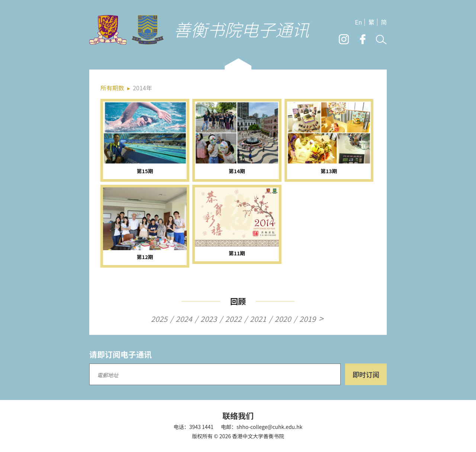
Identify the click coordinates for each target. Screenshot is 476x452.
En (358, 22)
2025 (159, 319)
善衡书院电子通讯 (241, 29)
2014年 (142, 88)
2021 (258, 319)
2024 (184, 319)
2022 (233, 319)
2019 (308, 319)
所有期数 (112, 88)
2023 (209, 319)
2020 (283, 319)
